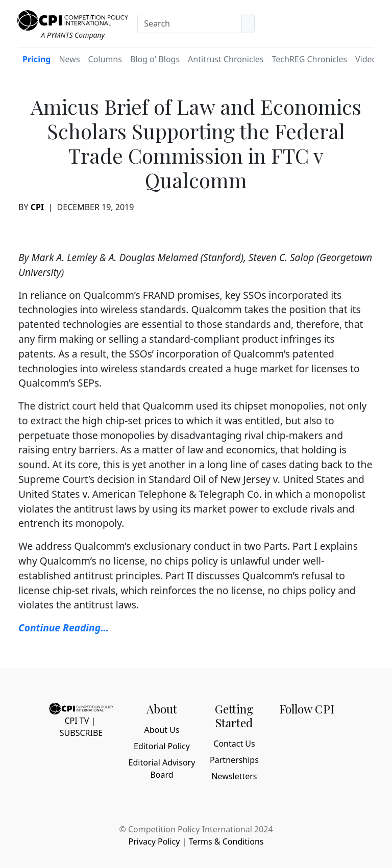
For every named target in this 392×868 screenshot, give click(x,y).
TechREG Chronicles (309, 59)
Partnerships (234, 760)
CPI (37, 207)
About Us (162, 730)
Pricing (36, 59)
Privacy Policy (154, 841)
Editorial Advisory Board (162, 769)
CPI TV (77, 721)
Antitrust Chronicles (226, 59)
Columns (105, 59)
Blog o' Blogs (155, 59)
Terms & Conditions (226, 841)
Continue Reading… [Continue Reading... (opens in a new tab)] (64, 628)
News (69, 59)
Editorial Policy (162, 746)
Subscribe (81, 733)
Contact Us (234, 744)
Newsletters (234, 776)
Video (366, 59)
